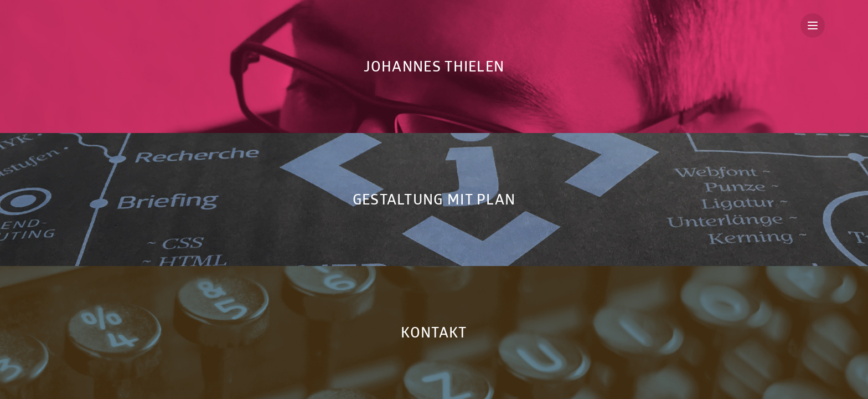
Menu (816, 26)
